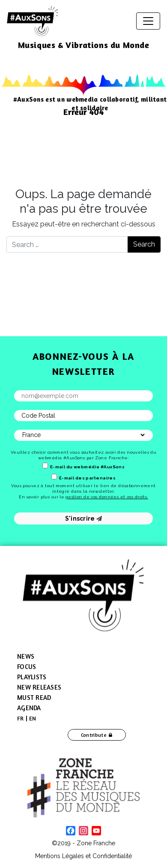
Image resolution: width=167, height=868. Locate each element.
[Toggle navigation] (148, 21)
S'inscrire (84, 518)
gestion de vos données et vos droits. (107, 497)
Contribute (94, 735)
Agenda (29, 708)
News (26, 656)
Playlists (32, 677)
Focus (27, 667)
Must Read (34, 698)
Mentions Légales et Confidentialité (83, 856)
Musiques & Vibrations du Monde (84, 45)
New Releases (39, 687)
